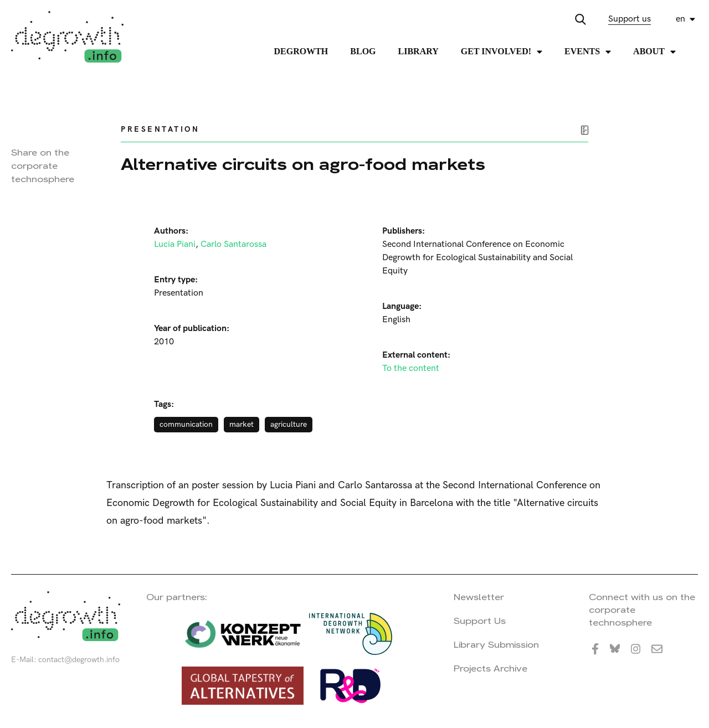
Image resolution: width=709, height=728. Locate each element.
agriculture (289, 424)
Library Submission (496, 645)
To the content (411, 368)
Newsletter (479, 597)
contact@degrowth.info (79, 660)
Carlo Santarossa (233, 244)
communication (186, 424)
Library (418, 51)
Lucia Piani (175, 244)
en (680, 19)
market (242, 424)
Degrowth (301, 51)
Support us (630, 19)
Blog (363, 51)
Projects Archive (490, 668)
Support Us (480, 621)
